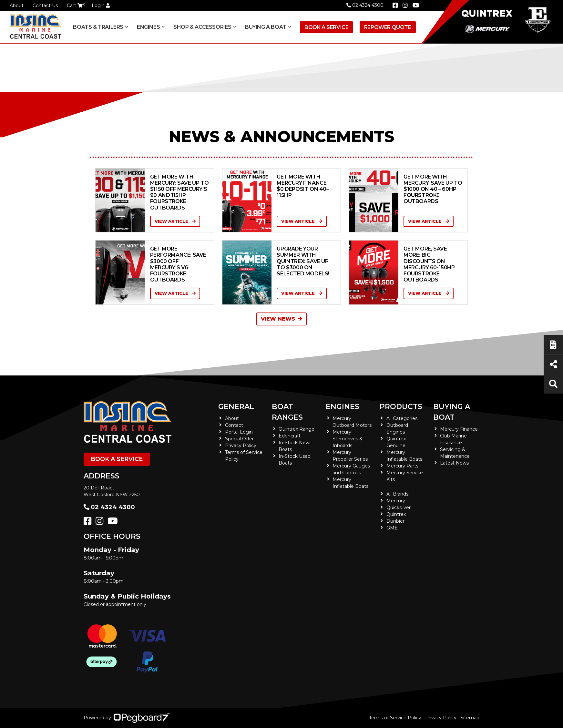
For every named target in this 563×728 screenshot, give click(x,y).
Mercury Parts (402, 466)
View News (281, 319)
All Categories (402, 418)
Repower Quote (388, 27)
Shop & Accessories (202, 27)
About (17, 5)
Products (401, 407)
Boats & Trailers (98, 27)
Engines (148, 27)
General (236, 407)
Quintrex (396, 514)
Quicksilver (399, 508)
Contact (234, 425)
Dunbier (395, 521)
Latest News (454, 463)
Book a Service (326, 27)
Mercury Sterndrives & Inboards (348, 439)
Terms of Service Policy (395, 718)
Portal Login (239, 432)
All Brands (397, 494)
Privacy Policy (241, 446)
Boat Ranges (287, 412)
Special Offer (239, 439)
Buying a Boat (266, 27)
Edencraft (290, 436)
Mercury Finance (459, 429)
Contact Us (45, 5)
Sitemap (470, 718)
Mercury (396, 501)
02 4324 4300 (365, 5)
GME (392, 528)
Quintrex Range (297, 429)
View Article (175, 221)
